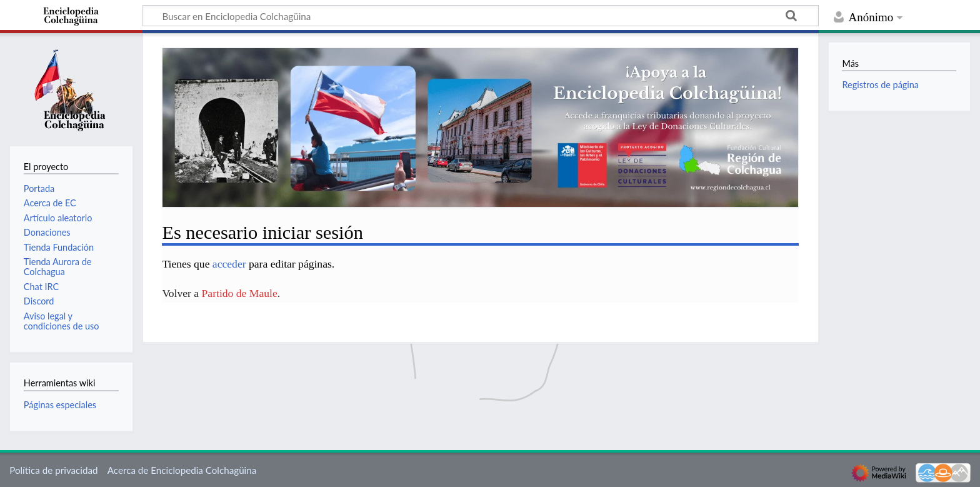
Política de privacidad (53, 470)
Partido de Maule (240, 293)
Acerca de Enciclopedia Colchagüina (182, 470)
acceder (229, 264)
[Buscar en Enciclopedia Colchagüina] (481, 16)
